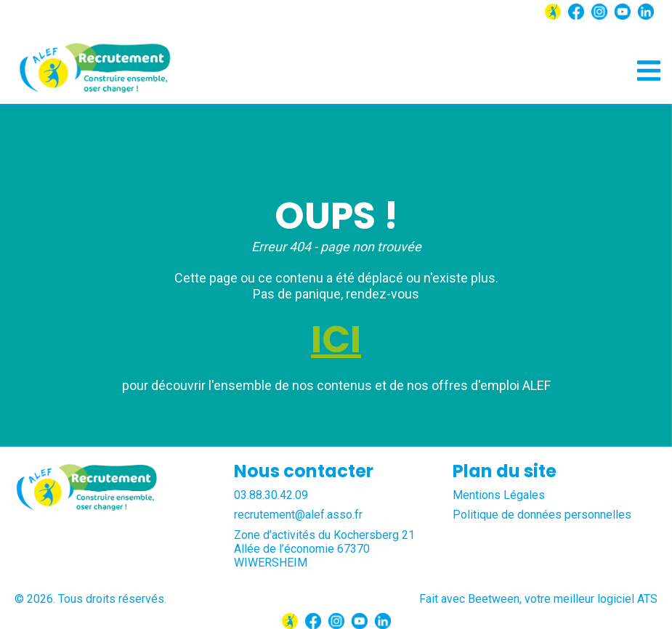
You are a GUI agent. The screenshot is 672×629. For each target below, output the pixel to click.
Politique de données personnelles (542, 515)
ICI (336, 339)
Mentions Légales (499, 495)
